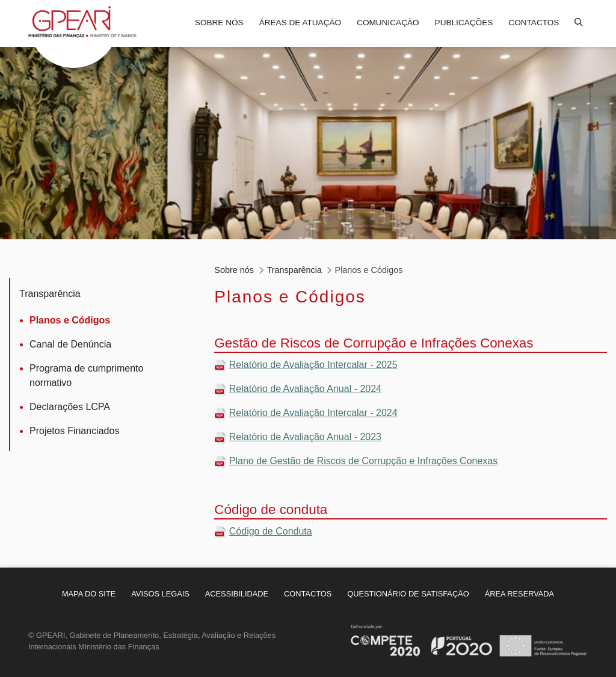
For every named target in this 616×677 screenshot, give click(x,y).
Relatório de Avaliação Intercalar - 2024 (313, 413)
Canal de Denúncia (70, 344)
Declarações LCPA (70, 407)
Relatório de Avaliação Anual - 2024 (305, 389)
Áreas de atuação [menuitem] (300, 23)
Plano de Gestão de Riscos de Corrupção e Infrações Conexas (363, 461)
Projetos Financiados (74, 431)
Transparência (50, 294)
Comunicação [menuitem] (388, 23)
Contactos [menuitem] (534, 23)
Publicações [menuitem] (464, 23)
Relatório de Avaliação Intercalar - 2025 (313, 365)
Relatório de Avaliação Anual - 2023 (305, 437)
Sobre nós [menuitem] (219, 23)
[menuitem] (89, 594)
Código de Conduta (271, 531)
